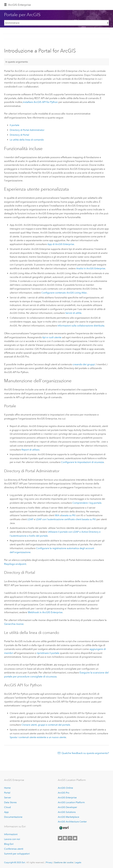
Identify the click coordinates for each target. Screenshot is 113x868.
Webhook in (45, 612)
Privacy (49, 862)
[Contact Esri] (75, 838)
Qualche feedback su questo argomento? (85, 753)
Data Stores (10, 802)
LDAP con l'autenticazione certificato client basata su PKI (66, 519)
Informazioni (11, 834)
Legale (78, 862)
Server (8, 797)
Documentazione (13, 817)
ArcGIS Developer (67, 807)
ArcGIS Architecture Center (72, 821)
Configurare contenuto (64, 293)
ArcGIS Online (65, 788)
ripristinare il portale (48, 653)
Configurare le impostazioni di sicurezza (82, 462)
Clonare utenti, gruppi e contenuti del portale (46, 724)
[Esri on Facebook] (65, 838)
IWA (57, 515)
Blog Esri (9, 844)
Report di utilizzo (30, 450)
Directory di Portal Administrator (27, 130)
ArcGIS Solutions (67, 812)
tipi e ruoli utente (52, 337)
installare (40, 102)
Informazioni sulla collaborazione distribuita (81, 326)
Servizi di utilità (73, 313)
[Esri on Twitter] (60, 838)
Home (7, 788)
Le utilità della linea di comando (27, 140)
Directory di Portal (19, 135)
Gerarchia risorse (14, 624)
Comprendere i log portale (87, 503)
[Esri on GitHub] (70, 838)
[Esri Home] (64, 828)
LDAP (30, 519)
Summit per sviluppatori (17, 853)
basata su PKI (68, 515)
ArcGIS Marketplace (68, 817)
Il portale (14, 125)
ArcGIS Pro (64, 792)
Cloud (7, 807)
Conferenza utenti (14, 849)
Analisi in (91, 268)
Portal (7, 792)
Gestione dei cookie (64, 862)
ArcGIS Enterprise (19, 5)
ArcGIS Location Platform (71, 802)
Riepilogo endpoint (15, 564)
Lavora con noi (12, 839)
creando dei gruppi (84, 364)
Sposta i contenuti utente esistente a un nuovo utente (38, 737)
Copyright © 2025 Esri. (15, 862)
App (6, 812)
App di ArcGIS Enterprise (61, 244)
